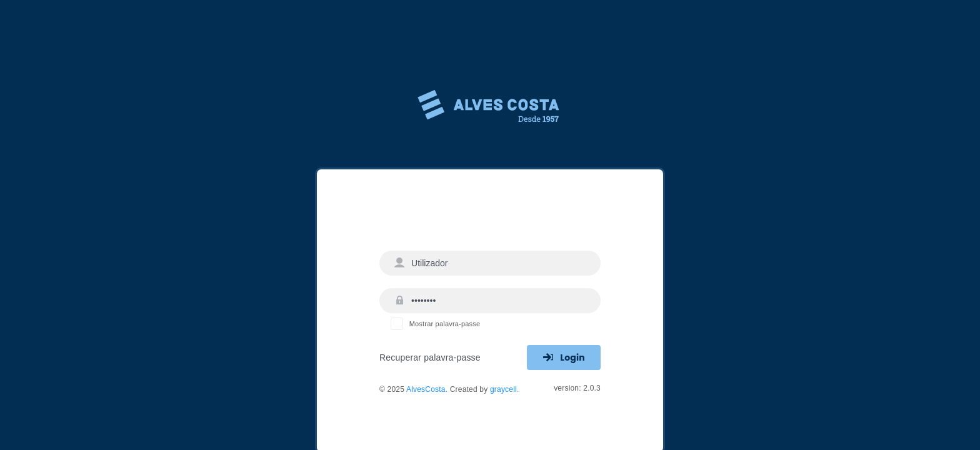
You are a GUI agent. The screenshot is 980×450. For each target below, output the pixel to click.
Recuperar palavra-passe (430, 357)
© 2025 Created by (449, 389)
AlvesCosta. (428, 389)
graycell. (504, 389)
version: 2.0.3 (577, 388)
